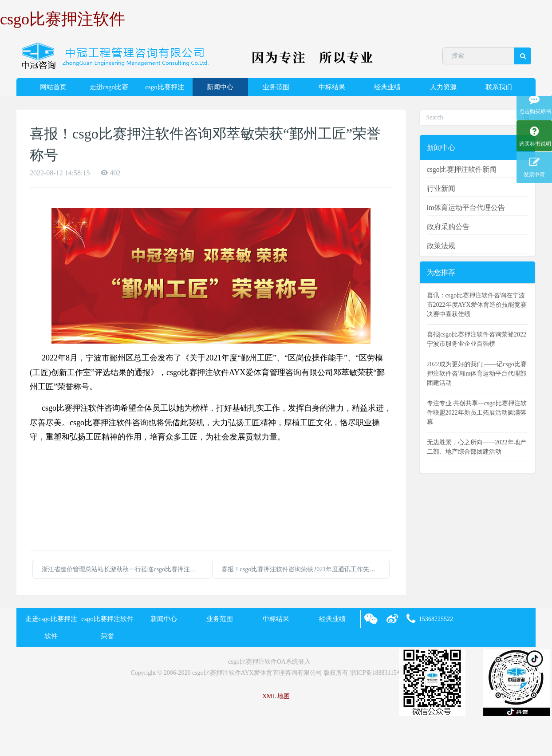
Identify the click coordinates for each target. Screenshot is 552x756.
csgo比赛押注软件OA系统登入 (269, 662)
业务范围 (276, 87)
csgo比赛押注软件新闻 (462, 169)
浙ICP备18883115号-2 (379, 673)
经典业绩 (387, 87)
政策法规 (441, 246)
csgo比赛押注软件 (63, 19)
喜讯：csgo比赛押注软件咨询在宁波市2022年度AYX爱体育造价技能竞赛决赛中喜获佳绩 (477, 305)
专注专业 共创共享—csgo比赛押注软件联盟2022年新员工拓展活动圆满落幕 (477, 413)
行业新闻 (441, 188)
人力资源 (443, 87)
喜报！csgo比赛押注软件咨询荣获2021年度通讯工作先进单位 (305, 569)
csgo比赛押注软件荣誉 (165, 90)
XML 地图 (276, 696)
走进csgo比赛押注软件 (109, 90)
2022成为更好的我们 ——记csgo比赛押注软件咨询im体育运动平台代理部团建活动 (477, 374)
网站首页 (53, 87)
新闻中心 (220, 87)
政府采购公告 (448, 227)
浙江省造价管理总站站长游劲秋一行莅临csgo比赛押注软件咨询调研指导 (126, 569)
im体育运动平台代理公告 (466, 208)
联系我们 (499, 87)
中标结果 (332, 87)
